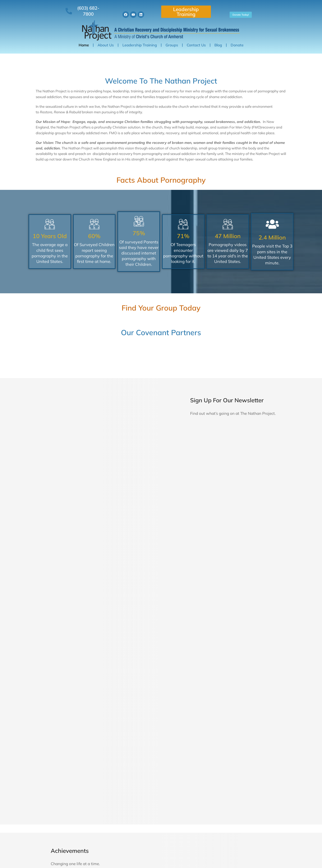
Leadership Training (187, 9)
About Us (106, 40)
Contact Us (196, 40)
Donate (237, 40)
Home (84, 40)
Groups (172, 40)
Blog (218, 40)
